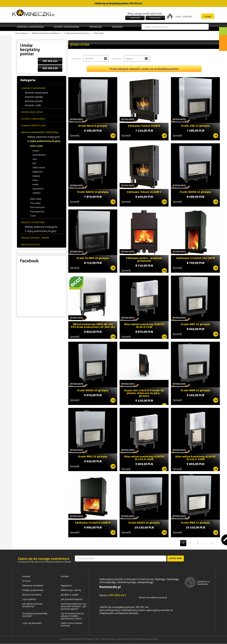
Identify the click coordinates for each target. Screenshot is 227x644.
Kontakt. (65, 577)
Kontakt (117, 27)
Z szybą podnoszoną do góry (76, 33)
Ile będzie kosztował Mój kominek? (35, 615)
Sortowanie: (76, 59)
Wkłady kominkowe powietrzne (46, 33)
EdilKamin (38, 172)
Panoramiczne (37, 207)
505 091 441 (136, 3)
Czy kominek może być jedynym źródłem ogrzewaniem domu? (72, 616)
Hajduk (36, 176)
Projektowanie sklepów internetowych (77, 639)
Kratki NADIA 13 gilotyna (93, 390)
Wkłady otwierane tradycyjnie (44, 137)
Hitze (35, 180)
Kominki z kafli (33, 105)
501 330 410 (50, 68)
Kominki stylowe (34, 97)
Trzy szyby (35, 203)
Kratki (35, 184)
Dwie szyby (36, 199)
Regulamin (66, 586)
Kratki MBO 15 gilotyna (93, 456)
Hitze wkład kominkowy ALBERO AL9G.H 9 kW (144, 325)
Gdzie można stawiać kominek (72, 625)
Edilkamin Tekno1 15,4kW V (144, 192)
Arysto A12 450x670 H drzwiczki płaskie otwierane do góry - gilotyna (144, 392)
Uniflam (37, 193)
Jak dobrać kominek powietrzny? (32, 605)
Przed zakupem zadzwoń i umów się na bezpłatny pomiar (144, 69)
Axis (35, 159)
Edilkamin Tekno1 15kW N (144, 126)
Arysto (36, 151)
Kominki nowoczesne (37, 93)
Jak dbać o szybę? (70, 595)
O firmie (27, 581)
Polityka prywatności (33, 590)
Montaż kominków (32, 595)
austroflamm (39, 155)
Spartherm (38, 189)
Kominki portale (34, 101)
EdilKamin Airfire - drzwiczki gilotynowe (144, 259)
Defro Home (39, 167)
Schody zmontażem (66, 27)
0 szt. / (179, 17)
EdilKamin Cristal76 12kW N (93, 522)
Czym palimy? (29, 599)
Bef (34, 163)
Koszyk (208, 16)
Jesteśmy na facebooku (203, 583)
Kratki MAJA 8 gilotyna (93, 126)
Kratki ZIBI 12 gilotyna (195, 126)
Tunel (33, 216)
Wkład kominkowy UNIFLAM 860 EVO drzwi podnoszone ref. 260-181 (93, 325)
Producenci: (117, 59)
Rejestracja (155, 18)
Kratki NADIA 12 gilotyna (195, 192)
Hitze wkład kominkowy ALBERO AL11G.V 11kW (195, 457)
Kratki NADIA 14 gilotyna (144, 522)
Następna (212, 543)
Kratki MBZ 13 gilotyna (195, 324)
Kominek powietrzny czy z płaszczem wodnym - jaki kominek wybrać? (74, 607)
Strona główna (22, 33)
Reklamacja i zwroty (71, 590)
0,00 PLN (187, 17)
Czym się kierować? (32, 623)
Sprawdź (126, 404)
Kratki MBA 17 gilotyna (195, 522)
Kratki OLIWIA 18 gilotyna (93, 258)
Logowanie (135, 18)
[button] (96, 58)
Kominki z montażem (30, 27)
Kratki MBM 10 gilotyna (195, 390)
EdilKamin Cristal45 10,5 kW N (195, 258)
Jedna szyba (36, 146)
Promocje (95, 27)
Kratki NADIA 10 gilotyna (93, 192)
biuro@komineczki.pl (157, 598)
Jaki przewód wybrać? (72, 599)
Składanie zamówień (33, 586)
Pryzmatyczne (37, 211)
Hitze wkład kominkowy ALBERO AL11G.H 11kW (144, 457)
